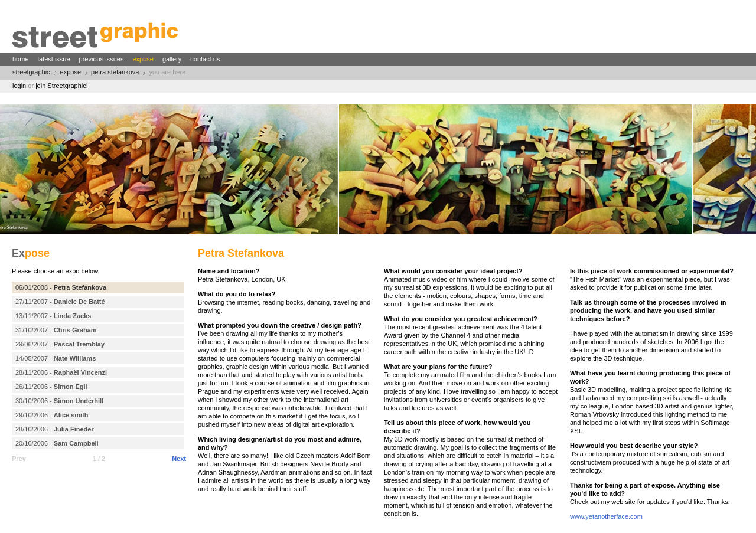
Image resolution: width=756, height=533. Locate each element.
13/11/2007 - (53, 316)
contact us (205, 59)
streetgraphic (31, 72)
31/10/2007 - (56, 330)
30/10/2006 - (59, 401)
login (19, 86)
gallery (172, 59)
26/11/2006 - (51, 387)
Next (179, 459)
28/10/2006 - (55, 429)
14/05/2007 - (56, 358)
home (21, 59)
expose (143, 59)
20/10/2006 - (57, 443)
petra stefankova (115, 72)
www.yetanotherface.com (606, 516)
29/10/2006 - (52, 415)
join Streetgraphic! (62, 86)
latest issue (54, 59)
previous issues (102, 59)
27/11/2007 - (60, 302)
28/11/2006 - (61, 372)
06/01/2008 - (61, 287)
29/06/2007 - (60, 344)
